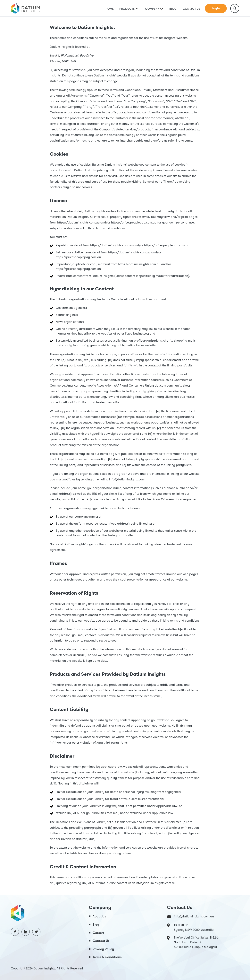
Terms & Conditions (107, 957)
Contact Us (192, 9)
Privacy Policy (103, 949)
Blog (173, 9)
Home (110, 9)
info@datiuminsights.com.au (190, 916)
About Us (99, 916)
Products (127, 9)
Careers (99, 933)
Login (216, 8)
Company (152, 9)
